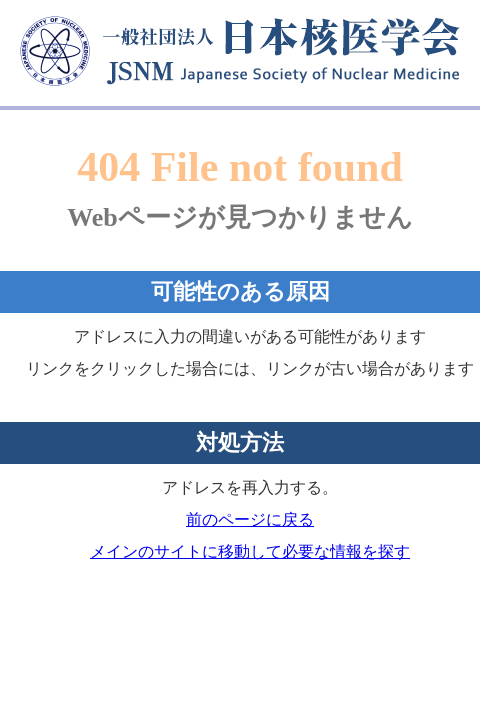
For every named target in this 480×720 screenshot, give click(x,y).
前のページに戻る (250, 519)
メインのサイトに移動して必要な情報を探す (250, 551)
